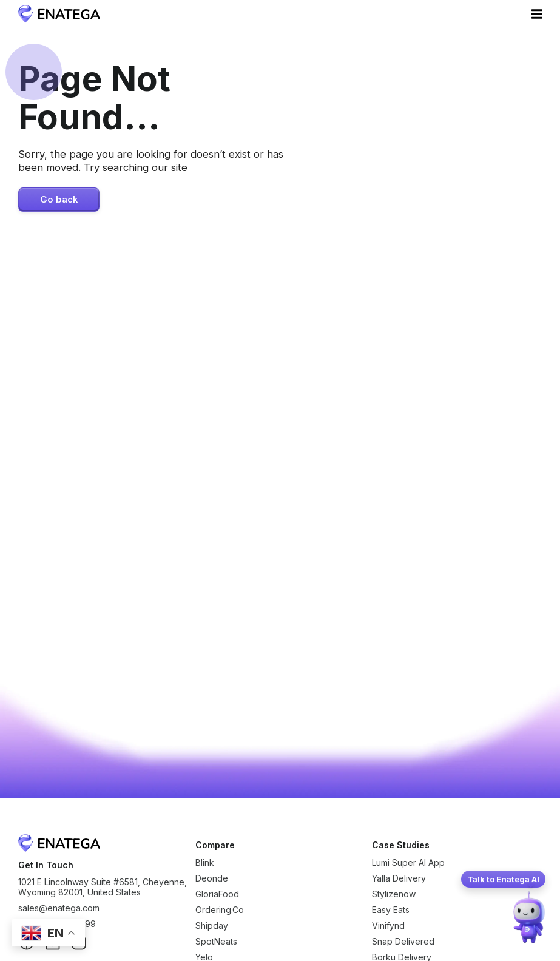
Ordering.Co (220, 910)
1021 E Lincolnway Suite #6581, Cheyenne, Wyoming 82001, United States (103, 887)
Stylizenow (394, 894)
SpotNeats (216, 941)
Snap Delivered (403, 941)
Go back (59, 200)
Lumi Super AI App (408, 862)
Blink (205, 862)
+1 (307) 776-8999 (57, 924)
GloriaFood (217, 894)
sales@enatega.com (59, 908)
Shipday (212, 926)
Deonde (212, 878)
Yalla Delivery (399, 878)
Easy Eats (391, 910)
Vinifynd (388, 926)
